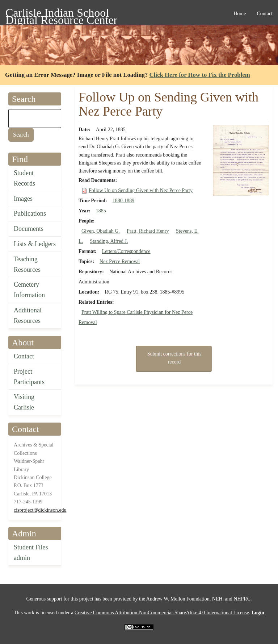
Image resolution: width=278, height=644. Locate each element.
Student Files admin (31, 552)
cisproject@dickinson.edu (40, 510)
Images (23, 199)
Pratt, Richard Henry (148, 231)
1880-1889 (124, 201)
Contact (24, 356)
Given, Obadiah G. (101, 231)
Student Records (24, 178)
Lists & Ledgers (35, 244)
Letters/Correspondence (126, 251)
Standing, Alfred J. (109, 241)
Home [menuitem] (240, 14)
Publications (30, 213)
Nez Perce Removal (120, 261)
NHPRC (242, 599)
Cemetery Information (29, 290)
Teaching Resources (27, 264)
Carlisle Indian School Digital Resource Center (61, 14)
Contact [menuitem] (265, 14)
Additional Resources (28, 315)
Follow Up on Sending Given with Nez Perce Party (141, 190)
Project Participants (29, 377)
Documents (29, 229)
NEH (217, 599)
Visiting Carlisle (24, 402)
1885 (101, 211)
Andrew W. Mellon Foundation (178, 599)
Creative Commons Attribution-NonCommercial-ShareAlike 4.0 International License (162, 613)
